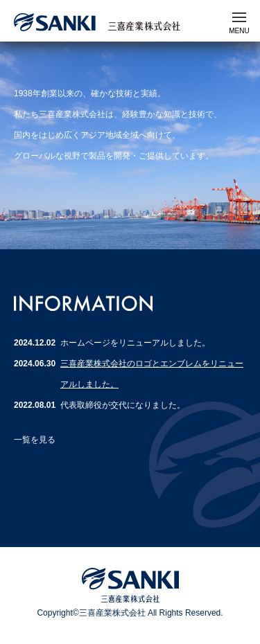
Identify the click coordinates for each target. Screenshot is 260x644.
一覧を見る (35, 440)
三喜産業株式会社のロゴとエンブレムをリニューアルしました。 (152, 374)
